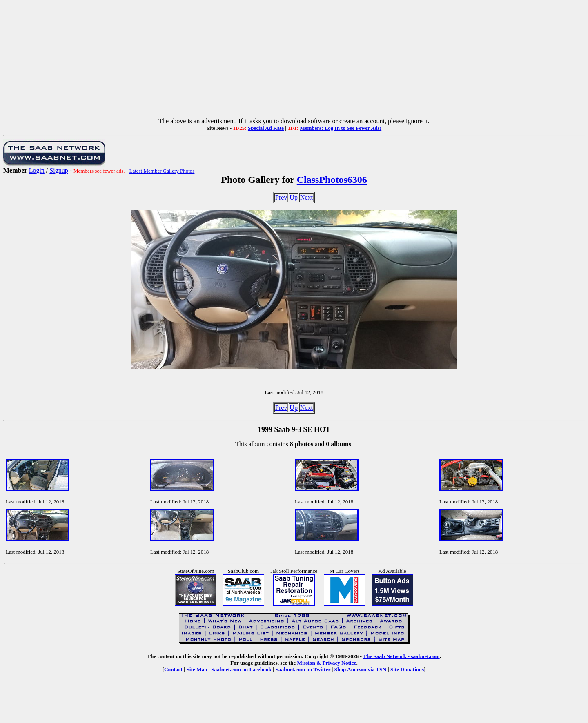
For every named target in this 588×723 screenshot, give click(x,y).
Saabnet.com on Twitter (303, 669)
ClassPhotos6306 (332, 180)
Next (306, 197)
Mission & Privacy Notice (327, 663)
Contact (173, 669)
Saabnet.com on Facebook (241, 669)
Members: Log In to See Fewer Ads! (341, 128)
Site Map (197, 669)
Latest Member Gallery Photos (162, 171)
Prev (281, 197)
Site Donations (407, 669)
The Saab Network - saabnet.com (401, 656)
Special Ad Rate (266, 128)
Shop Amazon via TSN (361, 669)
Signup (59, 170)
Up (294, 197)
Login (37, 170)
